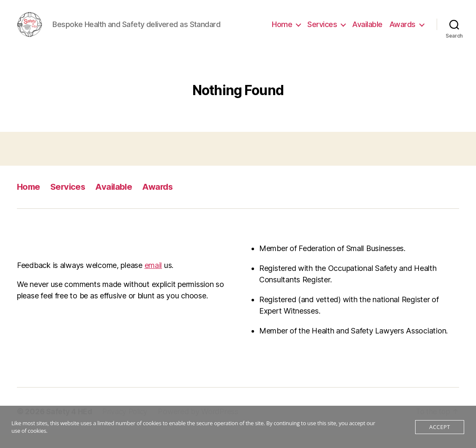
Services (322, 31)
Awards (402, 31)
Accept (439, 427)
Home (282, 31)
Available (367, 31)
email (153, 278)
